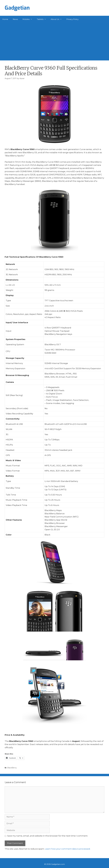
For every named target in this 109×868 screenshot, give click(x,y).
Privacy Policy (72, 19)
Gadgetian (17, 8)
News (15, 19)
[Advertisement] (54, 40)
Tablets (43, 19)
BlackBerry (12, 768)
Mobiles (29, 19)
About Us (57, 19)
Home (5, 19)
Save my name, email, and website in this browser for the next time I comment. (48, 836)
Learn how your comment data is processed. (68, 849)
